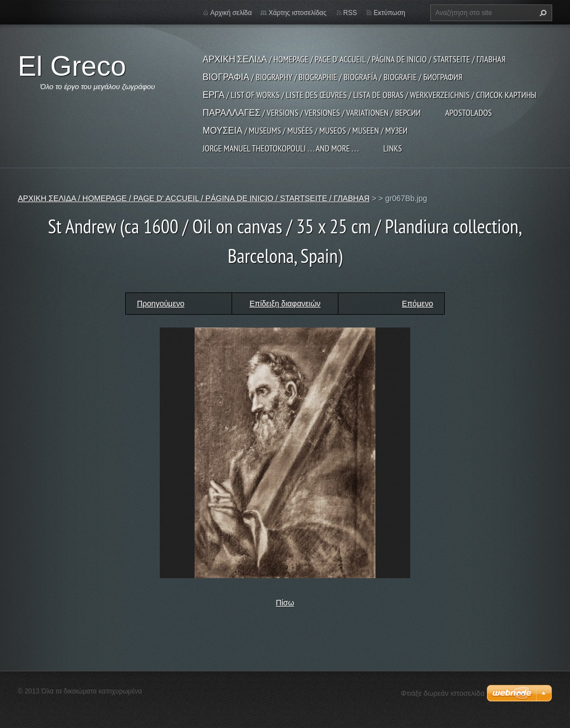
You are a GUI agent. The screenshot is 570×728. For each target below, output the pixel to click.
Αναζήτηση (542, 13)
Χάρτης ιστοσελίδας (297, 13)
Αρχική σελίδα (231, 13)
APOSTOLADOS (469, 113)
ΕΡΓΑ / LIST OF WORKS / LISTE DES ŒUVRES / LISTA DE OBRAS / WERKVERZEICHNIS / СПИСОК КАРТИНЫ (370, 95)
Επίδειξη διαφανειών (285, 304)
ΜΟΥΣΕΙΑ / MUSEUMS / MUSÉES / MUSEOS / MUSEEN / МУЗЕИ (305, 130)
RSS (350, 13)
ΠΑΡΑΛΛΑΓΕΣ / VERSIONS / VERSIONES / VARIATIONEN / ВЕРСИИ (312, 113)
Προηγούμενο (161, 304)
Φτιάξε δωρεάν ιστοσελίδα (443, 693)
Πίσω (285, 603)
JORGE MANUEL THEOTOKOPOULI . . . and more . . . (281, 148)
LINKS (392, 148)
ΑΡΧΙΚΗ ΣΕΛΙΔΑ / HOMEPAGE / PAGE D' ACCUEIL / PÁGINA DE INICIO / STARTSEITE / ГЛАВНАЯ (354, 59)
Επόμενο (417, 304)
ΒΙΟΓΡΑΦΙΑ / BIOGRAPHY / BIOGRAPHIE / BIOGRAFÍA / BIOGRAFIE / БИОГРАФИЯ (333, 77)
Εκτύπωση (389, 13)
